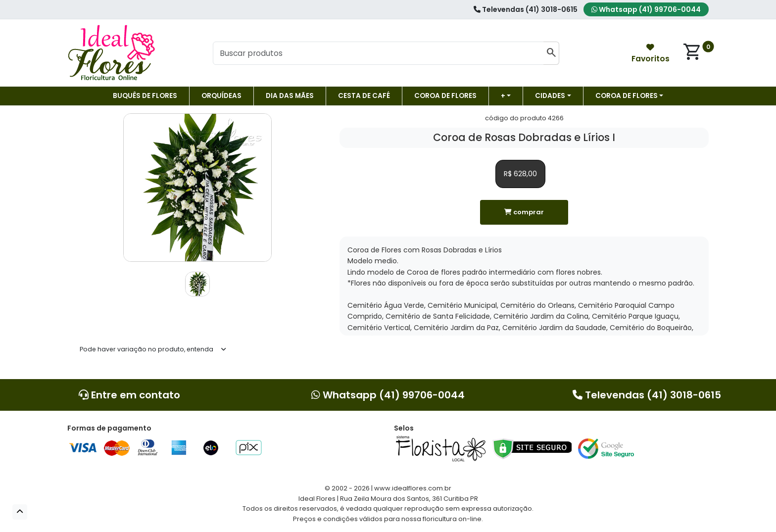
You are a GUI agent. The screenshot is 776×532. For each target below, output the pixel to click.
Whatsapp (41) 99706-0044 (646, 9)
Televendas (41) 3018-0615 (526, 9)
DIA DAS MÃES (290, 96)
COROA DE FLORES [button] (627, 96)
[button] (20, 512)
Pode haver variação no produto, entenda (146, 349)
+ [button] (503, 96)
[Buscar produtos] (378, 53)
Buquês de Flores (145, 96)
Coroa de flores (445, 96)
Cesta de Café (364, 96)
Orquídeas (221, 96)
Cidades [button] (550, 96)
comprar (524, 212)
